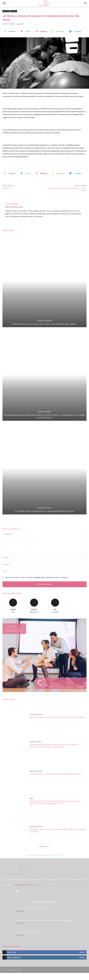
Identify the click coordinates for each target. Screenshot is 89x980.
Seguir (82, 965)
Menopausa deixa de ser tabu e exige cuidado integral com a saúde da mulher (57, 830)
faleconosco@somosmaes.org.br (26, 892)
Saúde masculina (44, 508)
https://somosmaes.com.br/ (14, 207)
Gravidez (14, 11)
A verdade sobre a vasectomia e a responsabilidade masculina (45, 511)
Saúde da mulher (44, 321)
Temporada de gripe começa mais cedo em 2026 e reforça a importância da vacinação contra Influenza (44, 416)
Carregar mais (45, 846)
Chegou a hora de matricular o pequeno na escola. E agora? (67, 189)
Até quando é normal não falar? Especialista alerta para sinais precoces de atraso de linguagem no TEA (55, 802)
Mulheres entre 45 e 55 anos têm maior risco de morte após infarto (45, 324)
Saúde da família (44, 412)
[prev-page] (4, 519)
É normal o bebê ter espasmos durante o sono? (35, 915)
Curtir (82, 959)
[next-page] (8, 519)
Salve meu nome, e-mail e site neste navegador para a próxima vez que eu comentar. (37, 577)
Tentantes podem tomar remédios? (30, 939)
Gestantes (6, 11)
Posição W (6, 188)
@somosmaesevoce (54, 855)
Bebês (32, 798)
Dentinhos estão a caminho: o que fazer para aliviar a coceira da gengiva (45, 927)
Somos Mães (10, 24)
